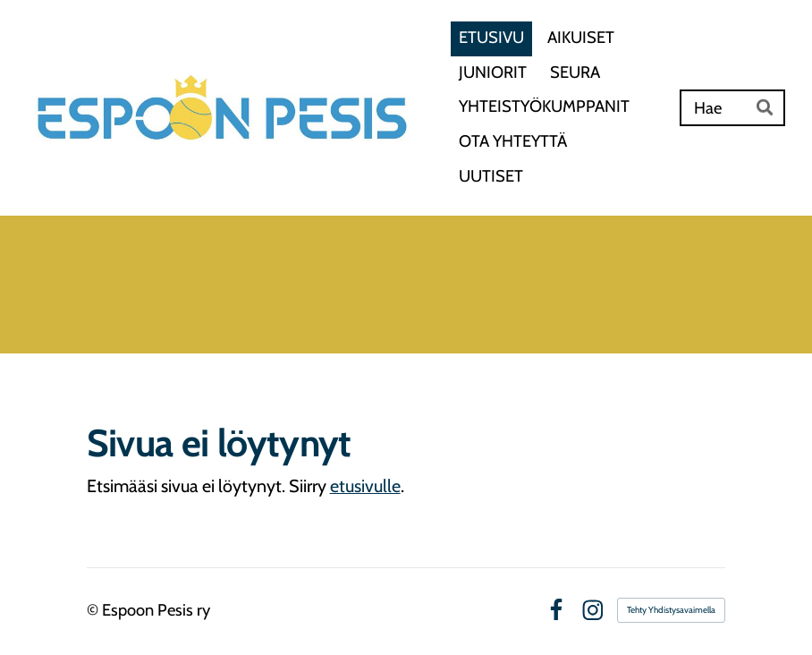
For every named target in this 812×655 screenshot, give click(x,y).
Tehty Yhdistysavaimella (671, 610)
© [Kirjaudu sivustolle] (94, 610)
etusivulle (365, 486)
